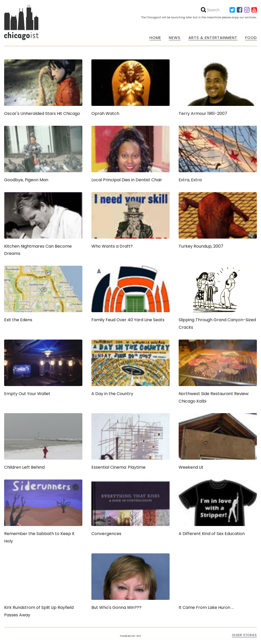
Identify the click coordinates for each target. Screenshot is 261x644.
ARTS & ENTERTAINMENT (213, 38)
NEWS (175, 38)
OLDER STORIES (244, 635)
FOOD (251, 38)
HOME (155, 38)
